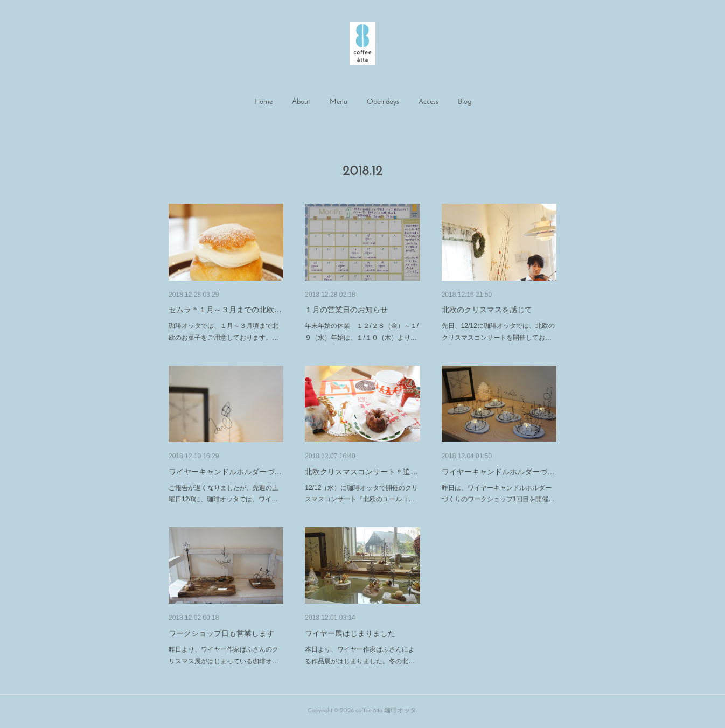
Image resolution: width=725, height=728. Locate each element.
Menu (339, 102)
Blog (465, 102)
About (301, 102)
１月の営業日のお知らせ (346, 310)
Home (263, 102)
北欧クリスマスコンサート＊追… (361, 472)
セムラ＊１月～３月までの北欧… (225, 310)
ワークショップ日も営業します (221, 633)
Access (428, 102)
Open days (383, 102)
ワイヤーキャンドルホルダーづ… (225, 472)
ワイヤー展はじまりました (350, 633)
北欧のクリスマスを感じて (487, 310)
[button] (263, 102)
